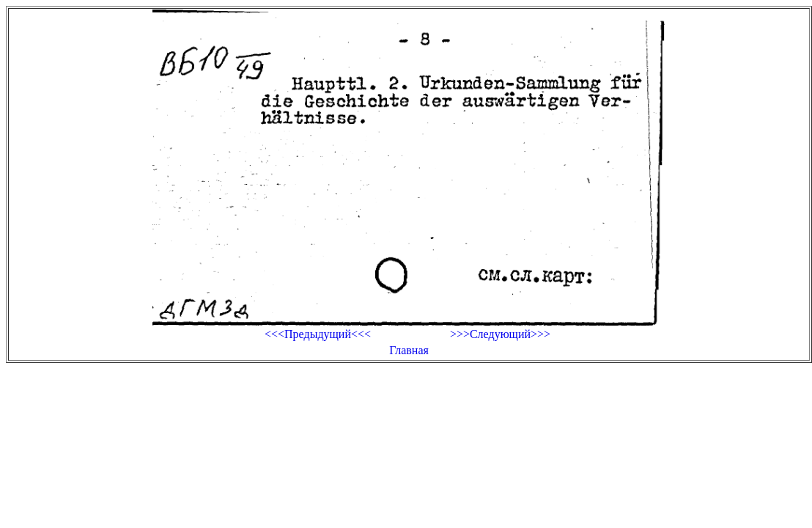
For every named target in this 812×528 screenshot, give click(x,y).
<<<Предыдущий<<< (318, 334)
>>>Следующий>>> (500, 334)
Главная (409, 350)
